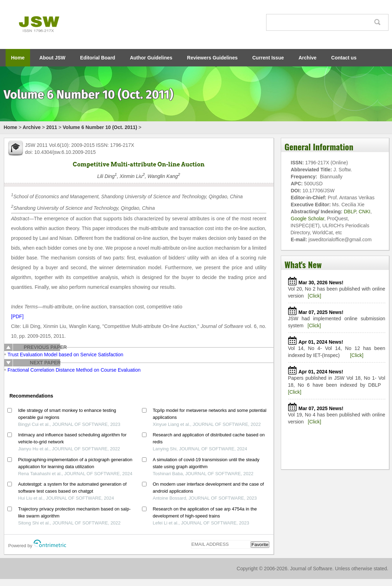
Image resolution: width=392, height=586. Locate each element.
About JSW (52, 58)
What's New (303, 264)
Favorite (260, 545)
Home (18, 58)
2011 (52, 127)
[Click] (314, 296)
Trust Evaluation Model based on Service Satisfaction (66, 355)
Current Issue (268, 58)
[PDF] (17, 316)
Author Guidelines (151, 58)
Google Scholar (308, 219)
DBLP (350, 212)
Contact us (344, 58)
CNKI (365, 212)
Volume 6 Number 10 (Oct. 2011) (100, 127)
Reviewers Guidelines (212, 58)
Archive (308, 58)
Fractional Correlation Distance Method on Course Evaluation (74, 370)
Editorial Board (98, 58)
